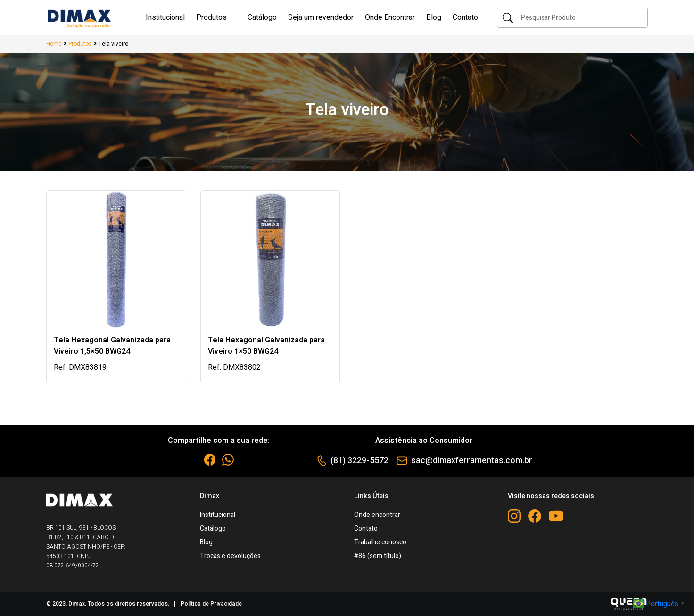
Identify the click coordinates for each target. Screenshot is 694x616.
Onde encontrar (377, 515)
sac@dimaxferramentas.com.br (472, 461)
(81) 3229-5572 (359, 461)
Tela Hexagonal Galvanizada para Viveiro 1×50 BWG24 (266, 346)
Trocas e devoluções (230, 556)
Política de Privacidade (211, 604)
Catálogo (213, 529)
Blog (206, 542)
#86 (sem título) (378, 556)
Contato (366, 529)
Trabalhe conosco (380, 542)
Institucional (218, 515)
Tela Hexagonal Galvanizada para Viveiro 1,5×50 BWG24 (112, 346)
